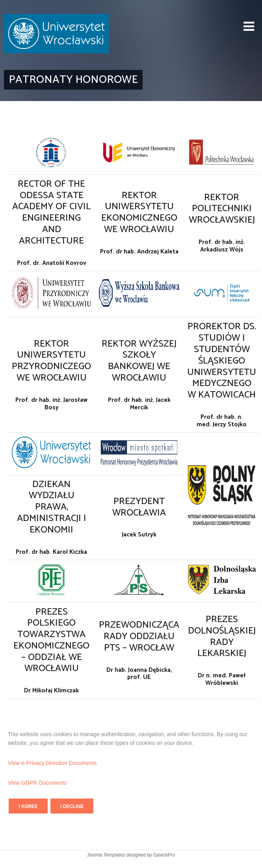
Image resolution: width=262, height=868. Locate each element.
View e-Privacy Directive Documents (52, 763)
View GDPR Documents (37, 783)
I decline (72, 806)
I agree (28, 806)
